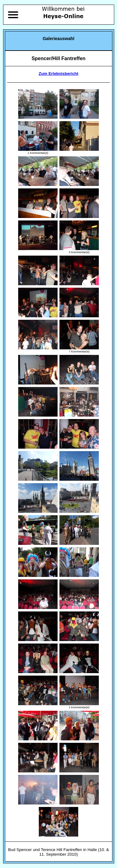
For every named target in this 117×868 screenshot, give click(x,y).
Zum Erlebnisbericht (59, 74)
